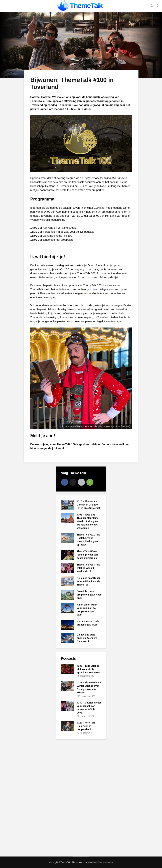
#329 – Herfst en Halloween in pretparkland (86, 726)
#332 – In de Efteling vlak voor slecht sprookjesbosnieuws (88, 669)
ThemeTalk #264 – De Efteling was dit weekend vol (89, 568)
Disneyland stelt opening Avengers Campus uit (87, 638)
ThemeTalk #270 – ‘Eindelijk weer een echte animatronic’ (87, 555)
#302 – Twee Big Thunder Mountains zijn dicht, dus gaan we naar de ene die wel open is (88, 521)
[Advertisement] (81, 797)
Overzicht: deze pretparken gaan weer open (89, 595)
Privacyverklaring (105, 862)
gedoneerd (93, 289)
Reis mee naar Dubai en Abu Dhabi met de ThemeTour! (89, 581)
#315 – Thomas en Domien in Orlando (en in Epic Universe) (88, 505)
